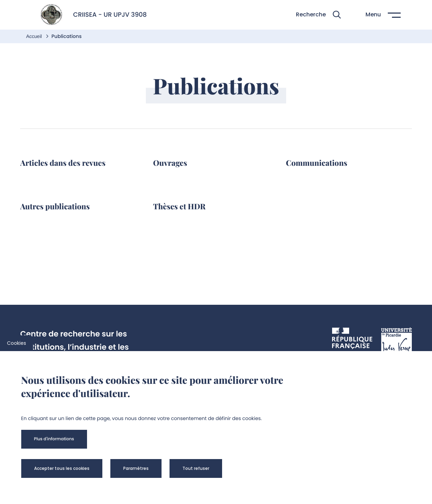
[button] (318, 15)
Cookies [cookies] (17, 343)
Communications (316, 163)
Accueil (35, 36)
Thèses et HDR (179, 206)
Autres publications (55, 206)
